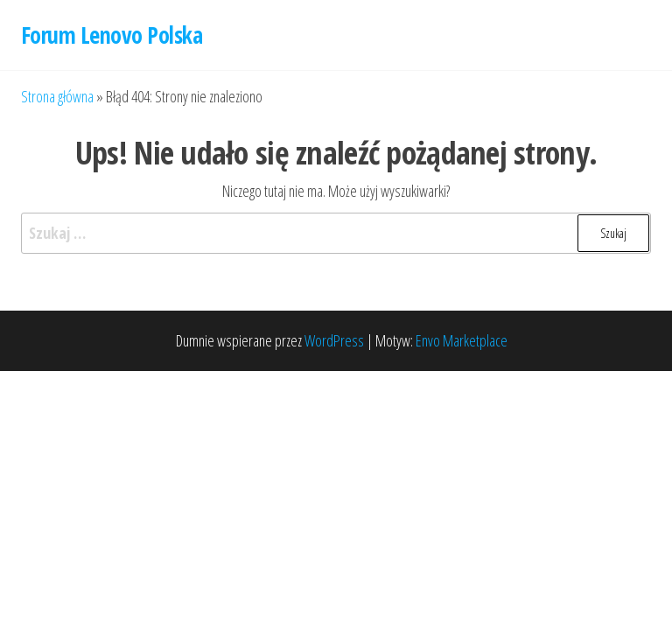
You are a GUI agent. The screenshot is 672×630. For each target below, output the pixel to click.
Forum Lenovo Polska (112, 35)
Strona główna (57, 96)
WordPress (334, 340)
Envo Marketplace (462, 340)
